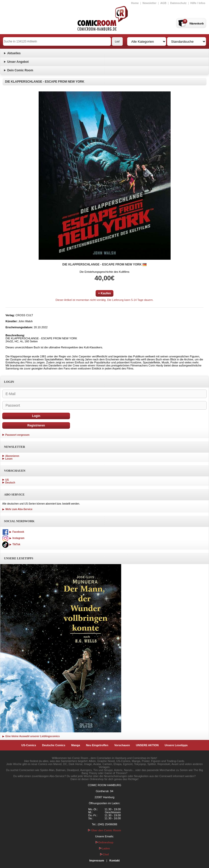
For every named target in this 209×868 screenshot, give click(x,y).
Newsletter (150, 3)
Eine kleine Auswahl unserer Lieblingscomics (31, 736)
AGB (163, 3)
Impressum (97, 860)
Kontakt (115, 860)
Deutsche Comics (54, 745)
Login (36, 416)
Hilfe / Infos (198, 3)
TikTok (11, 544)
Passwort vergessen (17, 435)
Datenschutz (178, 3)
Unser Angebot (18, 62)
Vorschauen (122, 745)
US (7, 480)
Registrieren (36, 425)
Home (135, 3)
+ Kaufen (105, 293)
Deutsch (10, 483)
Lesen (9, 459)
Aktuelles (14, 53)
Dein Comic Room (20, 70)
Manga (76, 745)
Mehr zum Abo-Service (17, 509)
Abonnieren (12, 456)
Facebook (13, 532)
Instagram (13, 538)
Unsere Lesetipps (176, 745)
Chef (104, 854)
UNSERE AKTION (147, 745)
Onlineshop (105, 842)
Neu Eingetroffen (97, 745)
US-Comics (29, 745)
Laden (104, 848)
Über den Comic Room (105, 830)
